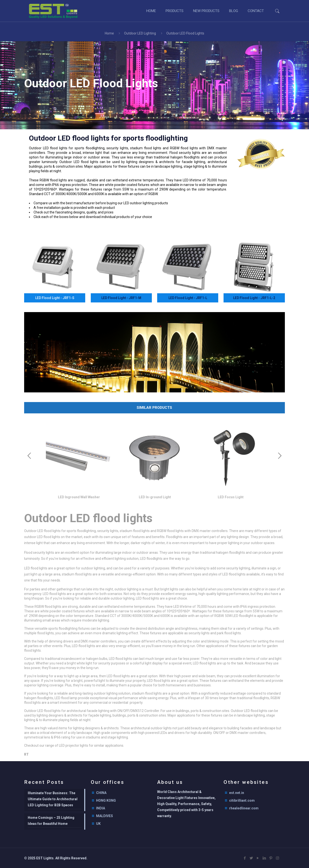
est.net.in (237, 793)
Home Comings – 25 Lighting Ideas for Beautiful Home (51, 821)
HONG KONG (106, 800)
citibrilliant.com (242, 800)
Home (109, 33)
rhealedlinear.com (244, 808)
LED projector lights (74, 745)
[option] (79, 463)
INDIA (101, 808)
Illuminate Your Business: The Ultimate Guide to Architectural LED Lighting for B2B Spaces (53, 799)
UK (98, 824)
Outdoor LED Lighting (140, 33)
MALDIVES (105, 816)
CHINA (101, 793)
